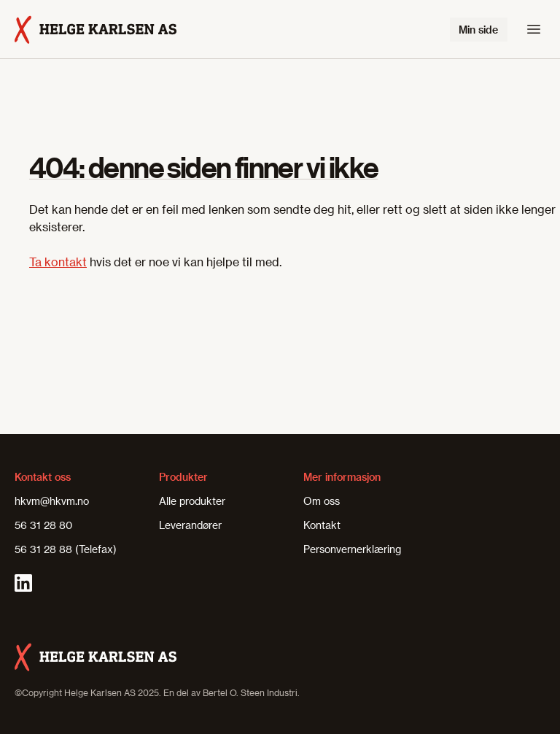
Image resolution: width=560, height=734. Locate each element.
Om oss (322, 501)
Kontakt (322, 525)
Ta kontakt (58, 262)
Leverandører (190, 525)
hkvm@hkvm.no (52, 501)
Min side (478, 30)
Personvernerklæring (352, 549)
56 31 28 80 (43, 525)
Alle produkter (192, 501)
